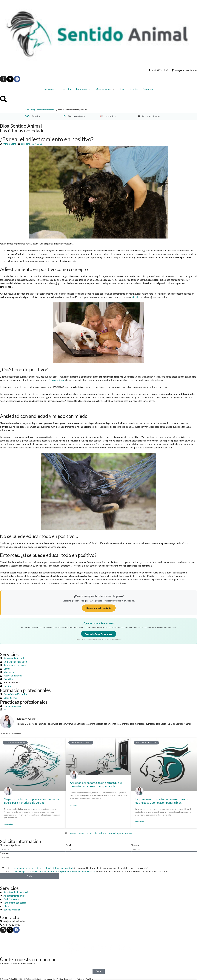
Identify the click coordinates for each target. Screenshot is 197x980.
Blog (122, 89)
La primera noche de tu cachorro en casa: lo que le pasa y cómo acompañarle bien (162, 801)
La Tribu (67, 89)
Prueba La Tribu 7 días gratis (99, 634)
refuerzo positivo (55, 380)
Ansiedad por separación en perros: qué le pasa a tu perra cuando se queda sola (96, 784)
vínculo (136, 297)
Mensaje (4, 853)
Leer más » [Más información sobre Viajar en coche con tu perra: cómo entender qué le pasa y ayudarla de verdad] (8, 824)
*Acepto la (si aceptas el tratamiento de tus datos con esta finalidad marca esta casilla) (86, 871)
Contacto (148, 89)
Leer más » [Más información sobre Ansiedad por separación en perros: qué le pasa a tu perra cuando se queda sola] (74, 805)
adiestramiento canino (46, 110)
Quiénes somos (105, 89)
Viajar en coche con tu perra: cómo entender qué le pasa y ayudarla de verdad (32, 801)
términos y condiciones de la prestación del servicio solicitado (44, 868)
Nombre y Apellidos (10, 845)
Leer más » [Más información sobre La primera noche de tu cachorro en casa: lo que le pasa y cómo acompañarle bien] (140, 822)
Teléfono (136, 845)
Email (69, 845)
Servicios (51, 89)
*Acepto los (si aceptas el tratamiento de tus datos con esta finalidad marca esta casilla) (75, 868)
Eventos (134, 89)
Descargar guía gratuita (99, 608)
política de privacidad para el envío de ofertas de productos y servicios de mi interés (54, 871)
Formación (83, 89)
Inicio (27, 110)
